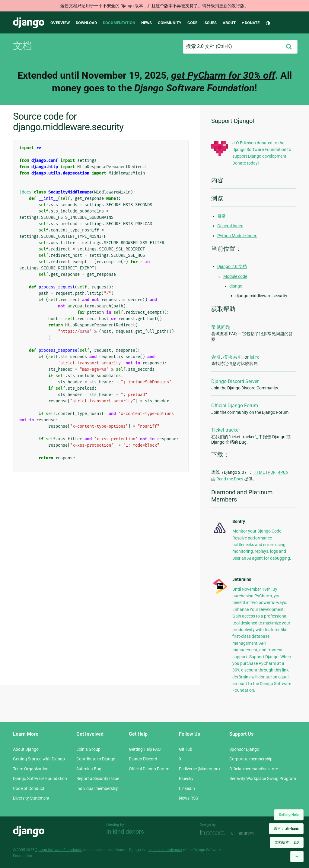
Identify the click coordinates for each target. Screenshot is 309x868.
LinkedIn (187, 788)
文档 (22, 46)
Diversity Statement (31, 798)
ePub (283, 472)
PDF (272, 472)
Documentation (119, 23)
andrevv (253, 833)
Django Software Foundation (40, 778)
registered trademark (165, 850)
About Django (26, 749)
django (236, 286)
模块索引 (233, 357)
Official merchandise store (254, 769)
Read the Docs (230, 479)
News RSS (188, 798)
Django (29, 23)
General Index (230, 226)
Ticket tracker (226, 430)
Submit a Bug (89, 769)
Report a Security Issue (98, 778)
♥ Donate (251, 23)
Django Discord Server (235, 381)
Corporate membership (251, 759)
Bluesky (186, 778)
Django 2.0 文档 (232, 266)
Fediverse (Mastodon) (199, 769)
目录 (221, 216)
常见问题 (221, 327)
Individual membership (97, 788)
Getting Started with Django (39, 759)
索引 (216, 357)
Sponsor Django (244, 749)
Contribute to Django (96, 759)
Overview (60, 23)
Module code (235, 276)
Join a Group (88, 749)
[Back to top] (297, 856)
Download (86, 23)
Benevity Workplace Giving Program (263, 778)
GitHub (186, 749)
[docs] (27, 192)
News (147, 23)
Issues (210, 23)
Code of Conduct (29, 788)
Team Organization (31, 769)
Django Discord (143, 759)
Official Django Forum (235, 406)
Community (170, 23)
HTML (259, 472)
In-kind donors (125, 832)
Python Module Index (237, 236)
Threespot (214, 833)
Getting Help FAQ (145, 749)
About (229, 23)
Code (192, 23)
